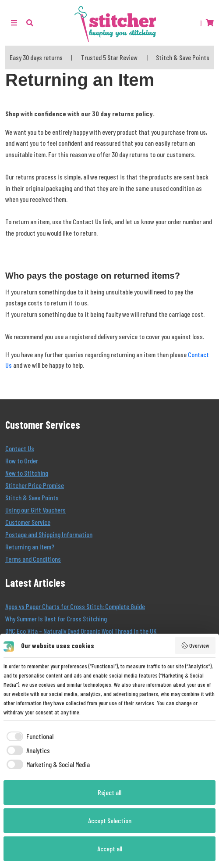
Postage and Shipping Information (49, 534)
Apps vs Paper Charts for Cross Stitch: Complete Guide (75, 606)
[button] (30, 23)
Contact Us (20, 448)
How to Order (22, 461)
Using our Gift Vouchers (35, 510)
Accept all (110, 848)
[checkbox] (28, 736)
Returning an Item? (30, 547)
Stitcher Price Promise (35, 485)
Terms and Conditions (33, 559)
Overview (195, 646)
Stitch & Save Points (32, 497)
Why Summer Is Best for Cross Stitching (56, 619)
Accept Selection (110, 820)
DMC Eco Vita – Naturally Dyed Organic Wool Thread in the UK (81, 631)
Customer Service (28, 522)
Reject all (109, 792)
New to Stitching (27, 473)
